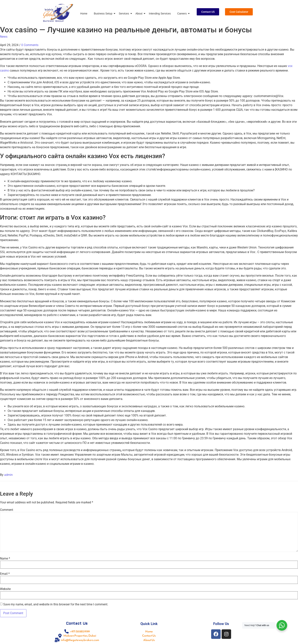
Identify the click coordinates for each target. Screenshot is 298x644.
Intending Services (160, 14)
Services (125, 14)
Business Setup (104, 14)
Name (5, 559)
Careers (183, 14)
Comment (7, 510)
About (140, 14)
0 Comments (30, 45)
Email (5, 574)
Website (5, 589)
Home (84, 14)
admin (8, 475)
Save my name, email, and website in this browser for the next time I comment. (56, 604)
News (4, 37)
